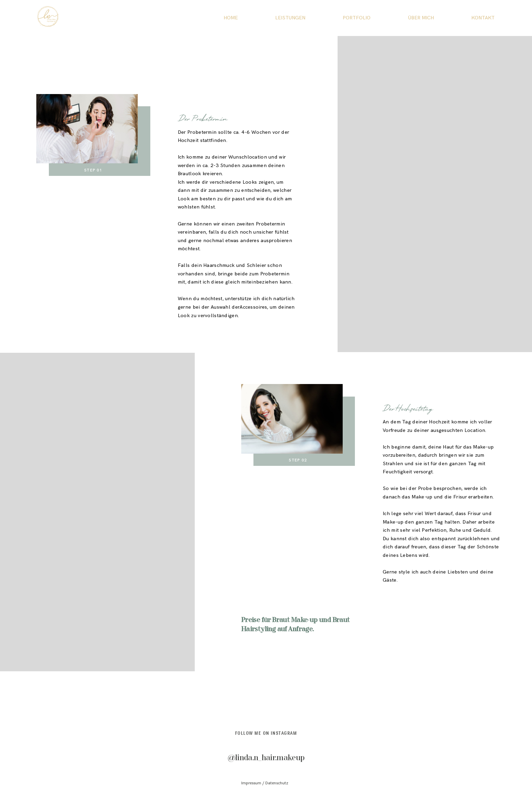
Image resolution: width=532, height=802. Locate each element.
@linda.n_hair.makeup (266, 758)
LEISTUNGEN (290, 18)
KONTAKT (483, 18)
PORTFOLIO (357, 18)
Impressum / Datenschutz (265, 783)
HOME (231, 18)
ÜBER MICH (421, 18)
